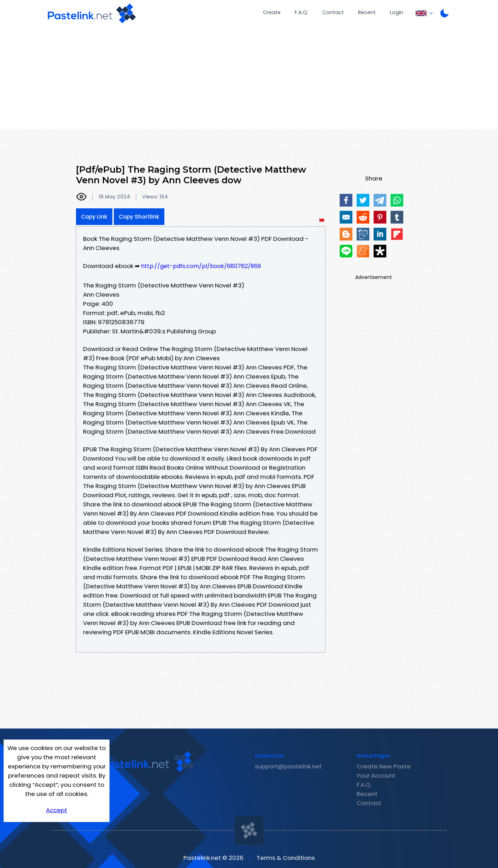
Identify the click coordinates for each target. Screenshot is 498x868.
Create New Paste (384, 766)
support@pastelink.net (288, 766)
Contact (333, 12)
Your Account (376, 775)
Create (272, 12)
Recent (367, 12)
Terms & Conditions (286, 858)
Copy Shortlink (139, 217)
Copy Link (94, 217)
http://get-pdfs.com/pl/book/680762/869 (201, 266)
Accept (57, 810)
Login (397, 12)
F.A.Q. (301, 12)
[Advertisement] (249, 80)
